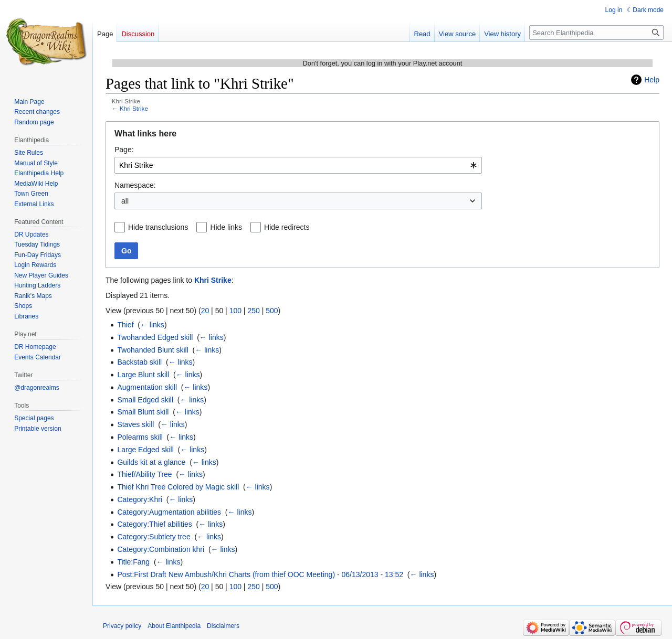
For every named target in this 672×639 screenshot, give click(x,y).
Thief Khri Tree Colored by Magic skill (178, 487)
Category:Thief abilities (154, 524)
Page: (124, 150)
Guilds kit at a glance (151, 462)
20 (205, 311)
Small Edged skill (145, 400)
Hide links (226, 227)
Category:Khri (140, 499)
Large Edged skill (145, 450)
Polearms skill (140, 437)
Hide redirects (287, 227)
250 (253, 311)
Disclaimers (223, 626)
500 (272, 311)
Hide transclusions (158, 227)
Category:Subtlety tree (154, 537)
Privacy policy (122, 626)
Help (652, 80)
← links (152, 325)
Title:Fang (133, 562)
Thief (125, 325)
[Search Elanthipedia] (596, 33)
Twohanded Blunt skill (153, 350)
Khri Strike (134, 108)
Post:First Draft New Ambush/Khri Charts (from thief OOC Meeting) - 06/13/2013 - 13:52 (260, 574)
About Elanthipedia (174, 626)
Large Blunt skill (143, 375)
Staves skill (135, 424)
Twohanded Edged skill (155, 337)
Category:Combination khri (161, 549)
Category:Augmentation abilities (169, 512)
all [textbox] (125, 201)
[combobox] (298, 165)
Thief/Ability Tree (144, 474)
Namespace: (135, 185)
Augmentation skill (147, 387)
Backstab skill (139, 362)
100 (235, 311)
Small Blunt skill (143, 412)
